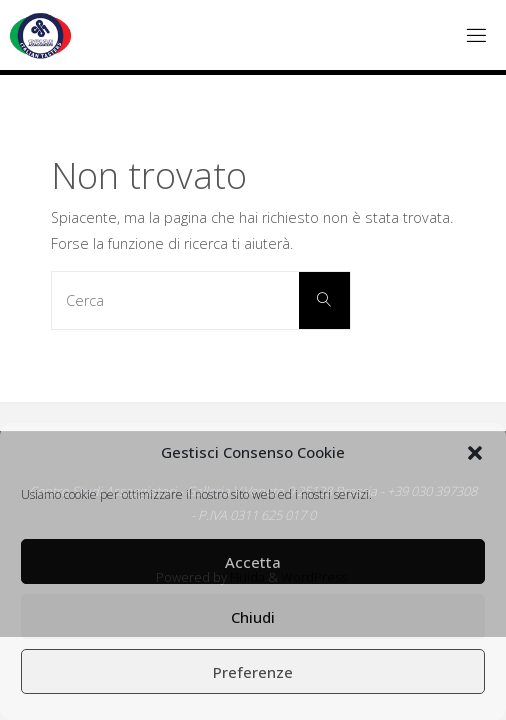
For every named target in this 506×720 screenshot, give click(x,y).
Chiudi (253, 617)
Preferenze (253, 672)
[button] (475, 453)
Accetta (253, 562)
